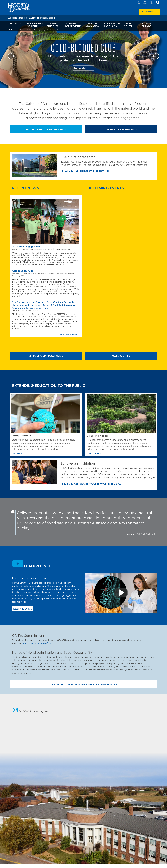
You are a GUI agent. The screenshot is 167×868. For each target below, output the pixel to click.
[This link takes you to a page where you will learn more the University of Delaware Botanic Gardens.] (121, 414)
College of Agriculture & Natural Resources (50, 30)
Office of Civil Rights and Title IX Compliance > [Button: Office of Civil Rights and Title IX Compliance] (84, 684)
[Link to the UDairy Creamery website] (46, 414)
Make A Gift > (121, 356)
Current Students (52, 25)
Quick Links (148, 12)
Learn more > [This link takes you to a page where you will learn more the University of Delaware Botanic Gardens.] (94, 453)
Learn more (22, 609)
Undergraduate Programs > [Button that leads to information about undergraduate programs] (46, 129)
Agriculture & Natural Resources (32, 18)
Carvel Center (128, 25)
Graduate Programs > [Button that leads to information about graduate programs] (121, 129)
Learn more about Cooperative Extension (92, 484)
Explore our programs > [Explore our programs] (46, 356)
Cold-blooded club (23, 271)
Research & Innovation (92, 25)
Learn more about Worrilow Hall (87, 171)
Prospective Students (35, 25)
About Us (15, 24)
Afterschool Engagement (26, 246)
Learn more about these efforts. (37, 643)
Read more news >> (70, 334)
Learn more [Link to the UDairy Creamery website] (18, 453)
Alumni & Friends (147, 25)
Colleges (30, 30)
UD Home (11, 30)
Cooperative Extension (112, 25)
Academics (21, 30)
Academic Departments (73, 25)
